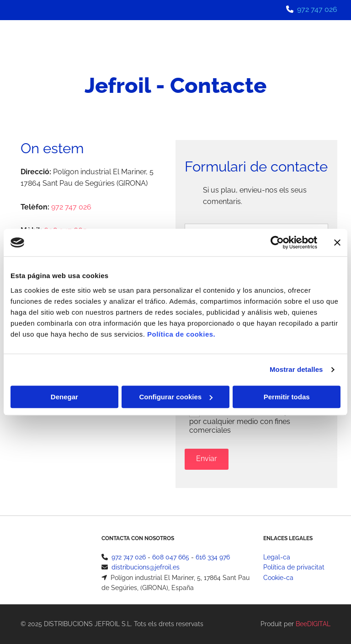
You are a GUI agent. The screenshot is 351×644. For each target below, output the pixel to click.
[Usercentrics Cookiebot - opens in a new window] (277, 242)
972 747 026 (317, 9)
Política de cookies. (181, 334)
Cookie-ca (278, 578)
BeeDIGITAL (313, 624)
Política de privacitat (294, 567)
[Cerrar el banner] (337, 242)
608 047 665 (171, 557)
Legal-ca (277, 557)
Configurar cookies (176, 397)
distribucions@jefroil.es (146, 567)
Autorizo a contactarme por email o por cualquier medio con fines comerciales (256, 421)
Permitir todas (287, 397)
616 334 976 (213, 557)
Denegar (64, 397)
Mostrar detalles (296, 369)
